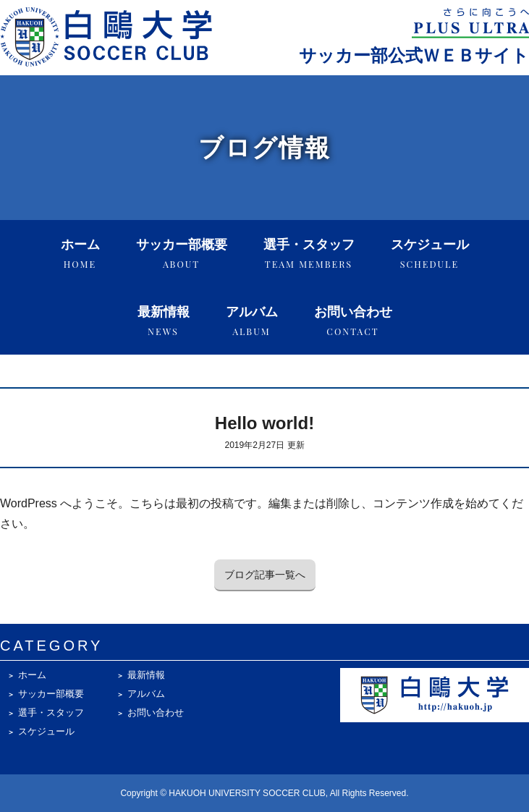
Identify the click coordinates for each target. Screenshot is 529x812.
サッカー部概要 (182, 254)
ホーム (80, 254)
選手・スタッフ (309, 254)
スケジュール (430, 254)
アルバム (252, 321)
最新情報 (164, 321)
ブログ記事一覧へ (265, 575)
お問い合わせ (353, 321)
